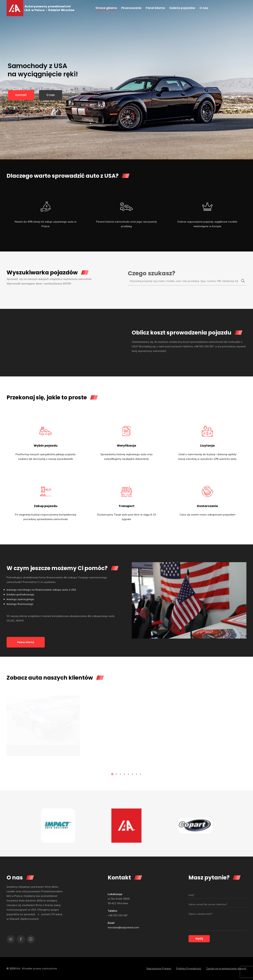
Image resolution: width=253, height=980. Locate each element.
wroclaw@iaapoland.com (123, 927)
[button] (112, 774)
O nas (51, 95)
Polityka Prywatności (189, 968)
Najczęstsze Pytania (159, 968)
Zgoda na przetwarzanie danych (226, 968)
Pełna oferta (26, 642)
